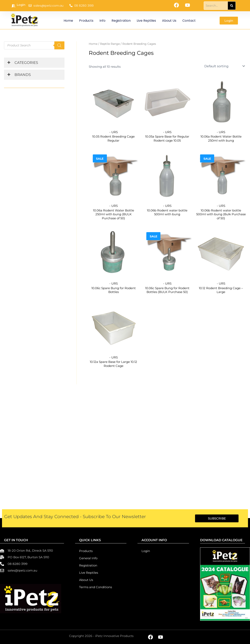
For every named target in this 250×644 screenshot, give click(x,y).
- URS (114, 132)
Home (68, 21)
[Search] (232, 6)
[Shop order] (224, 66)
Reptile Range (110, 44)
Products (86, 21)
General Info (88, 558)
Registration (121, 21)
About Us (169, 21)
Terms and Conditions (96, 587)
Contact (189, 21)
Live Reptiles (146, 21)
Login (21, 5)
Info (102, 21)
